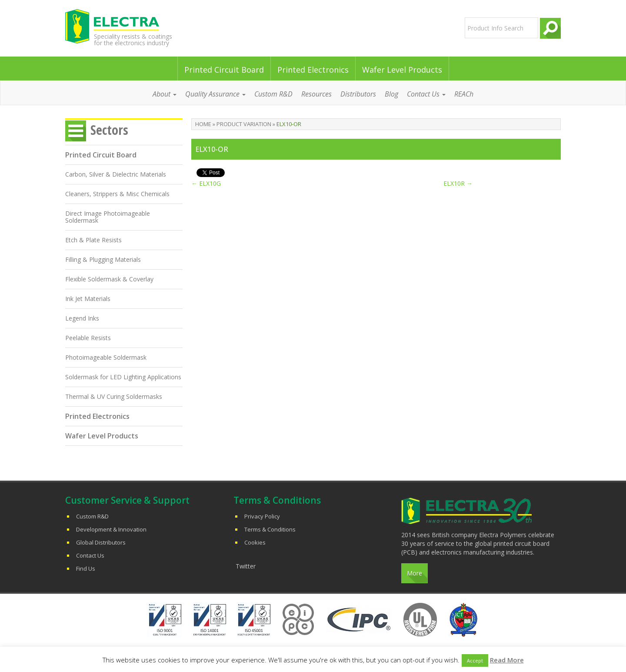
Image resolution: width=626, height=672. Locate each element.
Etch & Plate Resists (93, 240)
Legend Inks (82, 318)
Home (203, 124)
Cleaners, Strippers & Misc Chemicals (117, 194)
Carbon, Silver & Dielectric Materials (116, 174)
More (415, 573)
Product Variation (244, 124)
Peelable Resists (88, 338)
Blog (391, 94)
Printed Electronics (313, 70)
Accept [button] (475, 660)
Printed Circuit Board (224, 70)
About (165, 94)
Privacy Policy (262, 516)
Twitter (246, 566)
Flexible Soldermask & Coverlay (109, 279)
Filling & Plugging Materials (103, 259)
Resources (316, 94)
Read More (507, 660)
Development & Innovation (111, 529)
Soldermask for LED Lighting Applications (123, 377)
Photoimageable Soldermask (106, 357)
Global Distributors (101, 542)
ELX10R (458, 183)
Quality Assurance (215, 94)
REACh (464, 94)
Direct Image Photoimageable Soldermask (108, 217)
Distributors (358, 94)
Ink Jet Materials (88, 299)
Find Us (86, 568)
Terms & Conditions (270, 529)
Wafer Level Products (402, 70)
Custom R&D (273, 94)
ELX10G (206, 183)
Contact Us (426, 94)
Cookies (255, 542)
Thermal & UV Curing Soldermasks (114, 396)
